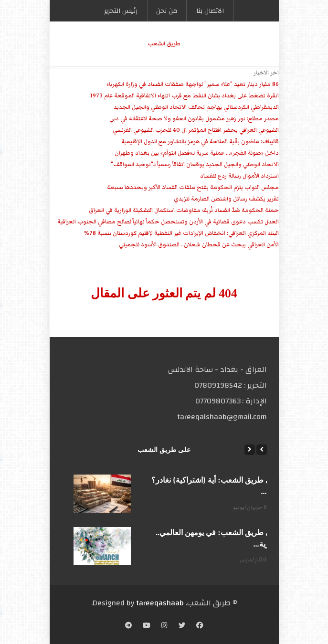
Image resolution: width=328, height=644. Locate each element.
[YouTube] (147, 626)
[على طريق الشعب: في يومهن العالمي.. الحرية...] (102, 546)
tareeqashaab (160, 603)
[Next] (250, 450)
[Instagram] (164, 626)
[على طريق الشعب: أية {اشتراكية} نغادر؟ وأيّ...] (102, 494)
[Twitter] (182, 626)
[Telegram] (128, 626)
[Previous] (262, 450)
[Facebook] (200, 626)
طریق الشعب (164, 44)
